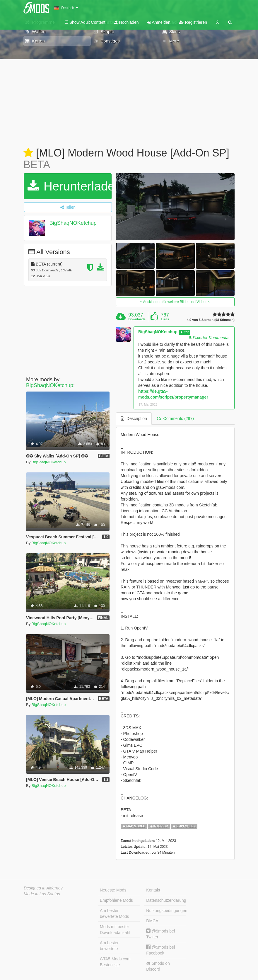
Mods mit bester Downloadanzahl (115, 930)
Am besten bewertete (110, 946)
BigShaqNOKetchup (73, 223)
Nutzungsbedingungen (166, 911)
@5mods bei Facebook (160, 950)
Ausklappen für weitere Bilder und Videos (175, 302)
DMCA (152, 921)
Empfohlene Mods (116, 900)
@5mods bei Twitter (160, 934)
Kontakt (153, 890)
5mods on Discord (158, 966)
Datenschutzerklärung (166, 900)
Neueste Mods (113, 890)
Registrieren (193, 22)
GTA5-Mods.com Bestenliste (115, 962)
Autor (184, 332)
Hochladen (127, 22)
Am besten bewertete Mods (115, 913)
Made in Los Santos (42, 894)
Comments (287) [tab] (175, 418)
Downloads (137, 319)
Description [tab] (134, 418)
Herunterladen (70, 186)
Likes (165, 319)
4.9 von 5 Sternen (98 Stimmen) (211, 320)
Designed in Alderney (43, 888)
